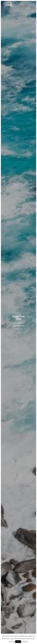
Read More (25, 642)
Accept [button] (18, 642)
